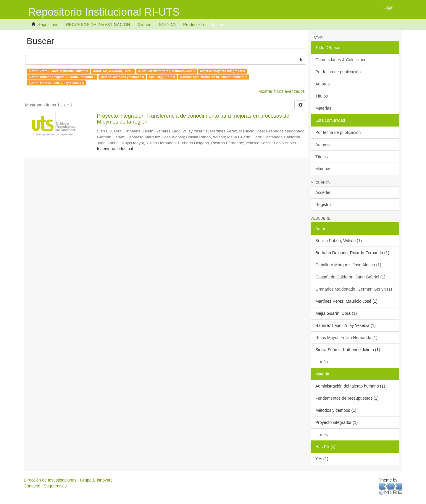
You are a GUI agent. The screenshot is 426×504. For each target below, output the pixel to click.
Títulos (322, 96)
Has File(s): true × (162, 77)
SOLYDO (167, 25)
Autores (322, 84)
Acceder (323, 192)
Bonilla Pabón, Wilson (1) (339, 241)
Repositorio (48, 25)
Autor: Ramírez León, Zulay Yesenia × (56, 83)
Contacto (32, 486)
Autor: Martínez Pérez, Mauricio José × (167, 71)
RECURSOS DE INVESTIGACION (98, 25)
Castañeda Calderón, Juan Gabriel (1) (350, 277)
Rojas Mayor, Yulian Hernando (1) (346, 338)
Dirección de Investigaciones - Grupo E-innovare (68, 480)
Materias (323, 108)
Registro (323, 205)
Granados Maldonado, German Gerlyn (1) (354, 289)
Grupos (144, 25)
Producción (193, 25)
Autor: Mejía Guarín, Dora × (113, 71)
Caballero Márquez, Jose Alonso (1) (348, 265)
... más (322, 362)
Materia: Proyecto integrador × (222, 71)
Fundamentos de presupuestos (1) (347, 398)
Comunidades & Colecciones (342, 60)
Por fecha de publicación (338, 72)
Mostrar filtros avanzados (282, 91)
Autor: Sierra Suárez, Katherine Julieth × (58, 71)
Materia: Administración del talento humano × (213, 77)
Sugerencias (55, 486)
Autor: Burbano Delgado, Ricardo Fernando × (62, 77)
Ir (301, 60)
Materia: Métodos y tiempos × (122, 77)
